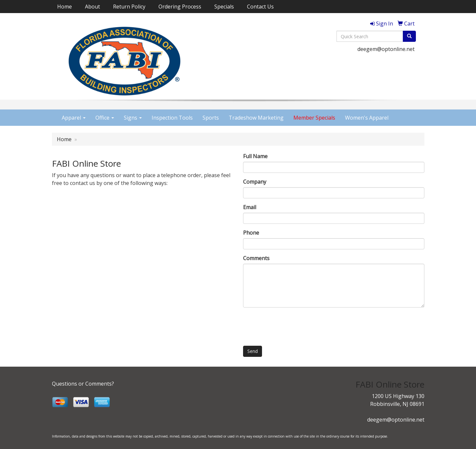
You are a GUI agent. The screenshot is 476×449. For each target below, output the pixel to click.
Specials (224, 7)
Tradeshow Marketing (256, 118)
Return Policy (129, 7)
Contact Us (260, 7)
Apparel (74, 118)
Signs (133, 118)
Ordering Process (180, 7)
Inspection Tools (172, 118)
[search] (409, 36)
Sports (211, 118)
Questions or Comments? (83, 384)
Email (250, 207)
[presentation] (293, 325)
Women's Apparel (367, 118)
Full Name (255, 156)
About (92, 7)
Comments (256, 258)
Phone (251, 233)
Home (65, 7)
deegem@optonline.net (386, 49)
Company (255, 182)
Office (105, 118)
